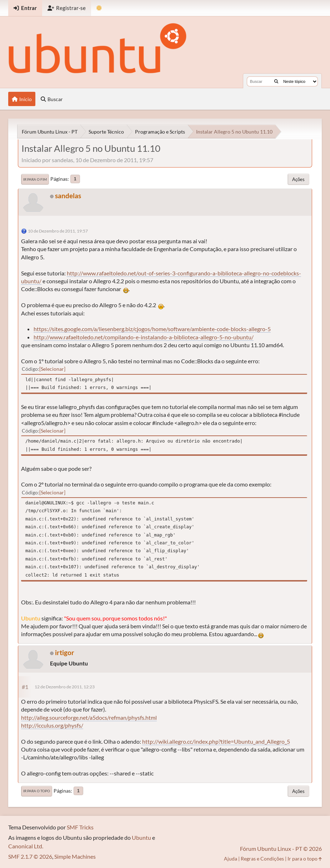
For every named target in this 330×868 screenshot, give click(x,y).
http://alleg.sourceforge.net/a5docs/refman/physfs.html (89, 717)
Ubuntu (141, 837)
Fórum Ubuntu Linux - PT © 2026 (281, 849)
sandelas (68, 196)
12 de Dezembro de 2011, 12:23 (65, 687)
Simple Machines (75, 856)
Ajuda (231, 859)
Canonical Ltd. (26, 846)
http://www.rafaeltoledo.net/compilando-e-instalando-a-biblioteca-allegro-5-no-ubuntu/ (144, 337)
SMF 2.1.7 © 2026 (30, 856)
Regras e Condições (262, 859)
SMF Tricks (80, 827)
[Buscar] (276, 81)
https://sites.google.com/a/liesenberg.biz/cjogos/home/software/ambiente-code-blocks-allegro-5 (152, 329)
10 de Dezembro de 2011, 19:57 (58, 231)
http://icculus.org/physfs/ (52, 725)
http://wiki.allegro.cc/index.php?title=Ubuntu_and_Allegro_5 (216, 741)
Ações (298, 179)
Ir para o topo (37, 791)
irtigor (65, 652)
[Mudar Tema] (99, 8)
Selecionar (52, 369)
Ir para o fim (35, 179)
